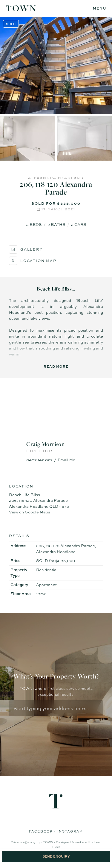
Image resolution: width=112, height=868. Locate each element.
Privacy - (17, 842)
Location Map (33, 261)
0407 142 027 (39, 460)
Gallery (26, 249)
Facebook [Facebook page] (41, 831)
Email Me (66, 460)
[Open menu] (99, 8)
